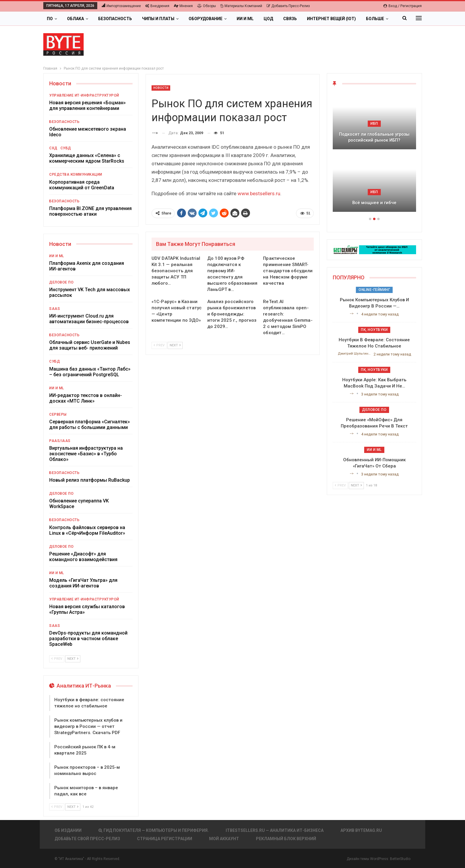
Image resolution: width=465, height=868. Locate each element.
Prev (159, 345)
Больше (375, 19)
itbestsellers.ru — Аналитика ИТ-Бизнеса (275, 830)
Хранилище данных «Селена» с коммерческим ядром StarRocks (87, 158)
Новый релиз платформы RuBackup (90, 480)
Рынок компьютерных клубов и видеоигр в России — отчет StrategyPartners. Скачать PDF (88, 726)
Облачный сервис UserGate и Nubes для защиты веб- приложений (90, 345)
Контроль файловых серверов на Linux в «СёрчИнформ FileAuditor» (87, 530)
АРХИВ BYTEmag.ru (361, 830)
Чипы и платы (158, 19)
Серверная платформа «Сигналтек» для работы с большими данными (90, 425)
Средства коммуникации (76, 174)
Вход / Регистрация (403, 6)
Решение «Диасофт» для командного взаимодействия (83, 557)
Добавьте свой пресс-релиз (87, 839)
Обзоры (207, 6)
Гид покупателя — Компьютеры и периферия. (154, 830)
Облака (75, 19)
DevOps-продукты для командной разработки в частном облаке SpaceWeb (88, 639)
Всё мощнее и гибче (374, 203)
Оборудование (206, 19)
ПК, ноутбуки (374, 330)
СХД (53, 148)
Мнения (183, 6)
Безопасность (115, 19)
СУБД (66, 148)
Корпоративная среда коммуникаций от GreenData (82, 185)
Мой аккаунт (224, 839)
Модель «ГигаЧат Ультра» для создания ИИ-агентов (83, 583)
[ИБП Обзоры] (374, 249)
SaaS (55, 309)
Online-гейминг (374, 290)
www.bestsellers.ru (259, 193)
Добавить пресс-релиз (288, 6)
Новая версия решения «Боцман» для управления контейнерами (87, 105)
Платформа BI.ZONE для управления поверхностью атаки (90, 211)
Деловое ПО (61, 282)
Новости (161, 88)
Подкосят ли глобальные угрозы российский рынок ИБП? (374, 137)
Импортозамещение (121, 6)
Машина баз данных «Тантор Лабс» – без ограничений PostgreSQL (90, 372)
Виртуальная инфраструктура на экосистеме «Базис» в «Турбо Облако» (86, 454)
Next (175, 345)
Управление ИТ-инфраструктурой (84, 95)
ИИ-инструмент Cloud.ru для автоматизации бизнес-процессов (89, 319)
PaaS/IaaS (60, 441)
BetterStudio (400, 859)
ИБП (374, 124)
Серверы (58, 414)
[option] (374, 155)
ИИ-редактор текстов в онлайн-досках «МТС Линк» (86, 398)
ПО (50, 19)
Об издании (68, 830)
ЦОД (268, 19)
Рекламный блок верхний (286, 839)
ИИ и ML (245, 19)
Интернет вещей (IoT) (331, 19)
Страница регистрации (165, 839)
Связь (290, 19)
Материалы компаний (241, 6)
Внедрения (157, 6)
